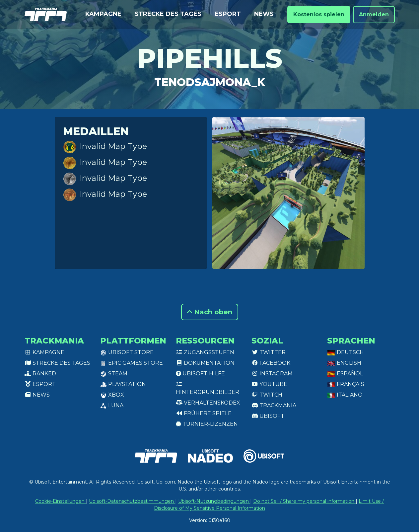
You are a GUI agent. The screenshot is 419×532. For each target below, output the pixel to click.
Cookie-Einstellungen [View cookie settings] (61, 501)
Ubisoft (268, 416)
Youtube (269, 384)
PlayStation (123, 384)
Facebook (271, 363)
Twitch (267, 395)
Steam (114, 374)
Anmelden (374, 14)
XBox (112, 395)
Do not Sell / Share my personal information (304, 501)
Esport (228, 14)
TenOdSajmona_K (210, 82)
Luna (112, 405)
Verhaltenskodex (208, 403)
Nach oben (210, 312)
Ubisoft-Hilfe (200, 374)
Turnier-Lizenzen (207, 424)
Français (346, 384)
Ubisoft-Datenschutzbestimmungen (132, 501)
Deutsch (346, 352)
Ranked (40, 374)
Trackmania (274, 405)
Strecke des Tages (168, 14)
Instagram (272, 374)
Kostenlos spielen (319, 14)
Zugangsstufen (205, 352)
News (264, 14)
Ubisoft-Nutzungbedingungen (214, 501)
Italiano (345, 395)
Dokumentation (205, 363)
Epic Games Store (132, 363)
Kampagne (103, 14)
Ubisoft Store (127, 352)
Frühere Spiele (204, 413)
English (344, 363)
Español (345, 374)
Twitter (269, 352)
